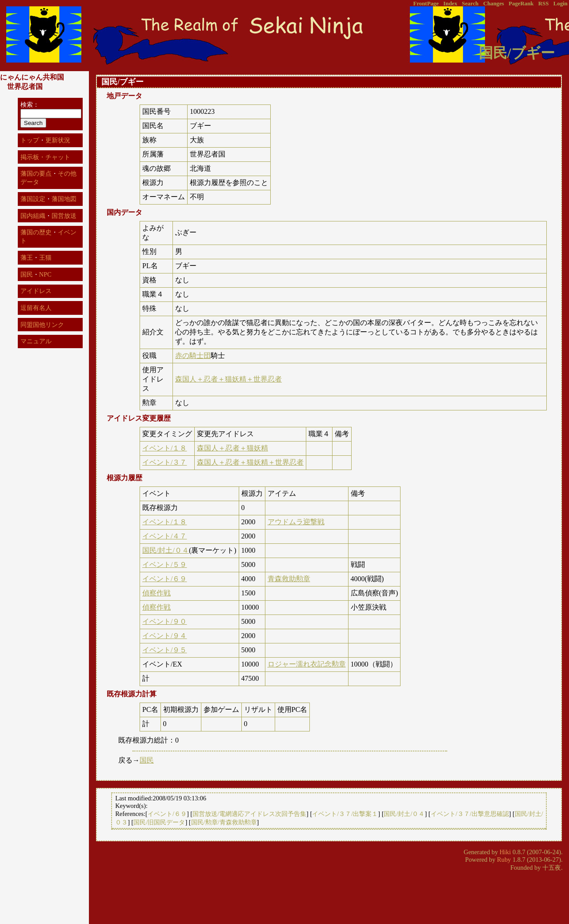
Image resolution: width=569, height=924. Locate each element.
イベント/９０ (164, 621)
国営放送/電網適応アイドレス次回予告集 (249, 814)
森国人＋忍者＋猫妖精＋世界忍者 (228, 379)
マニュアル (36, 341)
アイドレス (36, 291)
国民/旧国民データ (159, 822)
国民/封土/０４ (166, 550)
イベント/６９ (164, 579)
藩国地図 (64, 199)
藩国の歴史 (36, 232)
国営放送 (64, 216)
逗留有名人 (36, 308)
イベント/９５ (164, 650)
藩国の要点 (36, 173)
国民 (147, 760)
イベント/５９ (164, 564)
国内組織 (33, 216)
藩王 (27, 257)
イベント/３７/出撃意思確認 (470, 814)
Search (470, 4)
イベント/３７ (164, 462)
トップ (30, 140)
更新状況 (58, 140)
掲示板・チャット (45, 157)
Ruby (504, 860)
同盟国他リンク (42, 325)
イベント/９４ (164, 636)
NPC (45, 274)
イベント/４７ (164, 536)
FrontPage (426, 4)
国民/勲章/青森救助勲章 (224, 822)
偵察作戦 (156, 593)
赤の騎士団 (193, 356)
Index (450, 4)
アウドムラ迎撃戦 (296, 522)
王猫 (45, 257)
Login (561, 4)
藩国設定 (33, 199)
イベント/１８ (164, 448)
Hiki (505, 852)
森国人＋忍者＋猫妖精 (232, 448)
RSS (543, 4)
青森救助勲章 (289, 579)
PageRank (521, 4)
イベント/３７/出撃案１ (345, 814)
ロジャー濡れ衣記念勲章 (307, 664)
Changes (494, 4)
